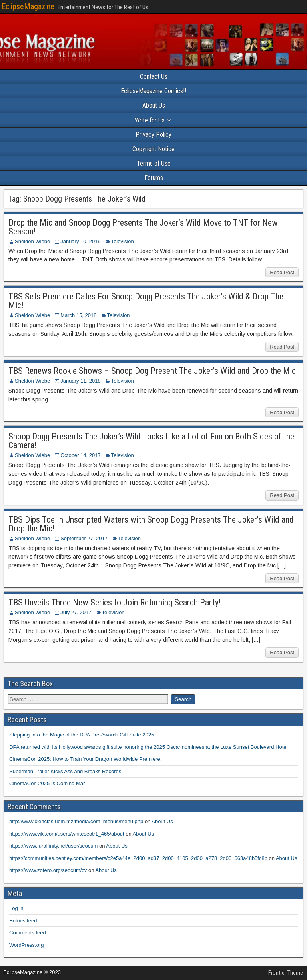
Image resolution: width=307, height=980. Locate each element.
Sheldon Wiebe (32, 241)
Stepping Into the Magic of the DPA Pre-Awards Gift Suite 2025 (82, 735)
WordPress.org (26, 945)
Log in (16, 908)
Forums (154, 178)
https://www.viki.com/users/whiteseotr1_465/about (67, 834)
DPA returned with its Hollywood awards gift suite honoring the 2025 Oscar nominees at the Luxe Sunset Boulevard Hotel (148, 747)
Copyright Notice (153, 149)
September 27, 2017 (84, 538)
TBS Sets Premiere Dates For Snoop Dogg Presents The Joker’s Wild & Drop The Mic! (146, 301)
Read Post (282, 272)
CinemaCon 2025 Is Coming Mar (47, 783)
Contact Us (154, 77)
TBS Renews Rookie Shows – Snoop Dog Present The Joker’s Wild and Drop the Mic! (153, 371)
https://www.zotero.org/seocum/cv (48, 870)
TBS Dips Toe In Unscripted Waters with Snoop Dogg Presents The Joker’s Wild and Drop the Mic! (151, 524)
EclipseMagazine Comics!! (153, 91)
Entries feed (23, 921)
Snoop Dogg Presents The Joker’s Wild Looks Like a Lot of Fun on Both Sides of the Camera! (151, 441)
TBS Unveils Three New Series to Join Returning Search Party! (115, 602)
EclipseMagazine (28, 6)
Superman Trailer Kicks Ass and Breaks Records (65, 771)
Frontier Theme (286, 973)
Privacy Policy (153, 135)
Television (123, 241)
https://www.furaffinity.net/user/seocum (53, 846)
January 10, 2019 (80, 241)
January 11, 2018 (80, 381)
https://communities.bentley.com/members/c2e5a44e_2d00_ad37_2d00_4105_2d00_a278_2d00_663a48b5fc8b (138, 858)
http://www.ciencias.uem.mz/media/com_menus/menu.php (76, 821)
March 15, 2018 (78, 315)
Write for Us (150, 120)
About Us (154, 105)
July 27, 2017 (76, 612)
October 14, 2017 (80, 455)
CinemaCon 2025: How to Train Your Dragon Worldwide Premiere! (85, 759)
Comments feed (28, 933)
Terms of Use (154, 163)
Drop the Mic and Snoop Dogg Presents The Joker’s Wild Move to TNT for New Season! (143, 227)
